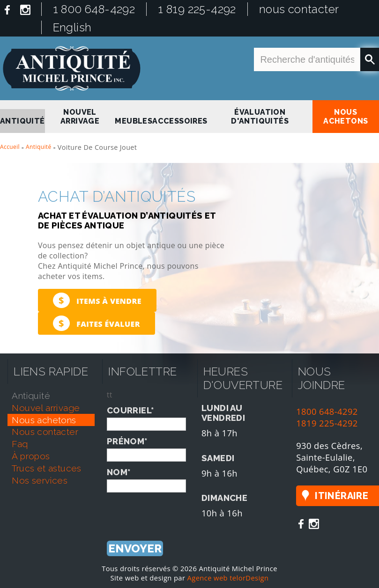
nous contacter (299, 9)
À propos (31, 456)
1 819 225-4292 (197, 9)
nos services (40, 480)
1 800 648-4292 (94, 9)
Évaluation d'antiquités (260, 117)
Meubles (134, 121)
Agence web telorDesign (228, 578)
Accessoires (180, 121)
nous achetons (346, 117)
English (72, 27)
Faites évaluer (97, 323)
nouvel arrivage (80, 117)
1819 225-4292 (327, 423)
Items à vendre (97, 300)
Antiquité (39, 147)
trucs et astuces (46, 468)
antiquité (22, 121)
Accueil (10, 147)
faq (20, 444)
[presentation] (178, 511)
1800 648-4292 (327, 411)
